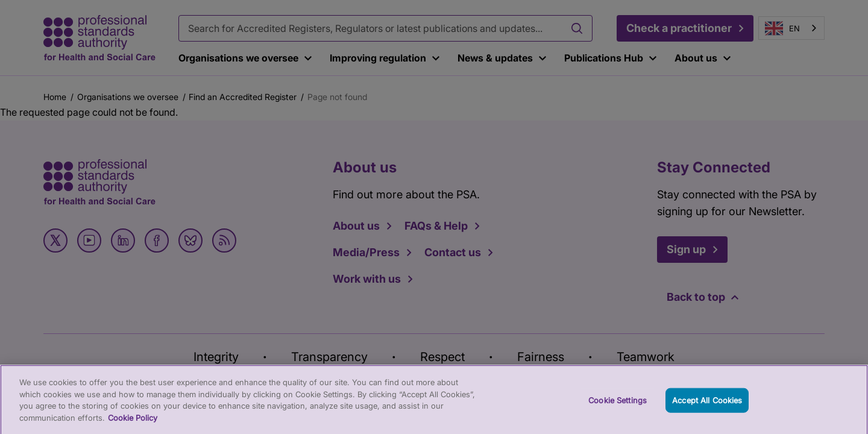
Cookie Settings (618, 404)
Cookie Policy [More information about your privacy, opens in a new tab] (133, 421)
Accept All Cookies (707, 404)
